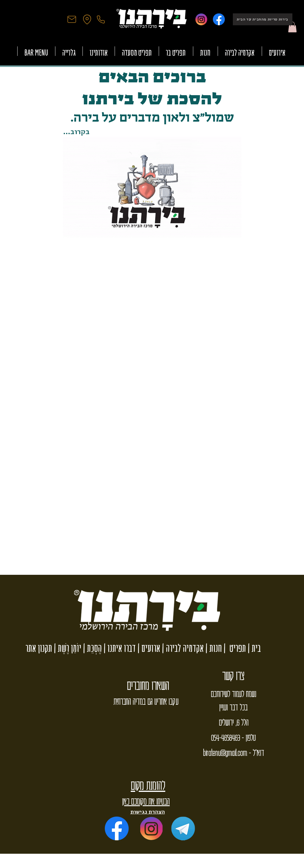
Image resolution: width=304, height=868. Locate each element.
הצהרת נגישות (148, 812)
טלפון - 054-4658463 (233, 737)
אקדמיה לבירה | (182, 648)
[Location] (87, 19)
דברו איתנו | (119, 648)
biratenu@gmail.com (225, 752)
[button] (292, 27)
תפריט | (234, 648)
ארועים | (148, 648)
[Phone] (101, 19)
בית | (253, 648)
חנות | (213, 648)
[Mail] (72, 19)
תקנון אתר (39, 648)
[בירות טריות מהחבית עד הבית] (263, 19)
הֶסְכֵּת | (92, 648)
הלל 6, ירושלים (234, 722)
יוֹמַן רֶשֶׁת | (67, 648)
